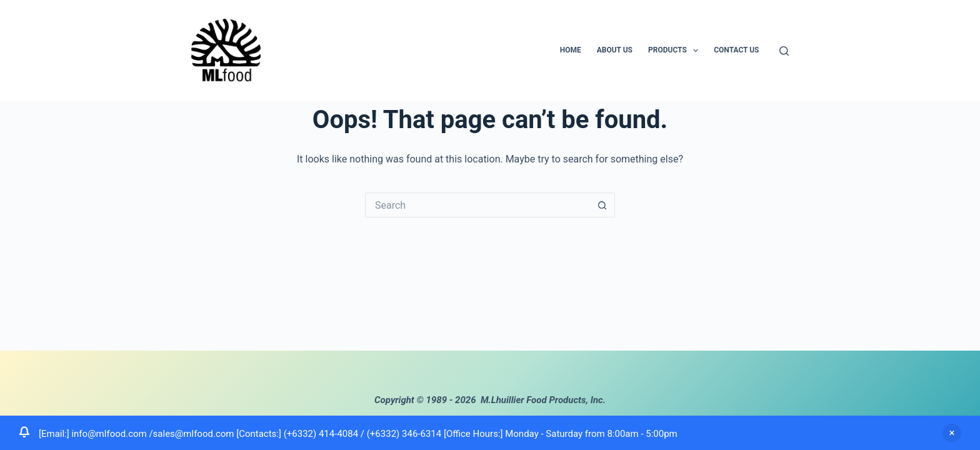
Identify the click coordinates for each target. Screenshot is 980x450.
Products (676, 51)
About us (615, 50)
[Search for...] (477, 205)
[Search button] (602, 205)
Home (571, 50)
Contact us (736, 50)
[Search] (784, 51)
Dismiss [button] (952, 433)
